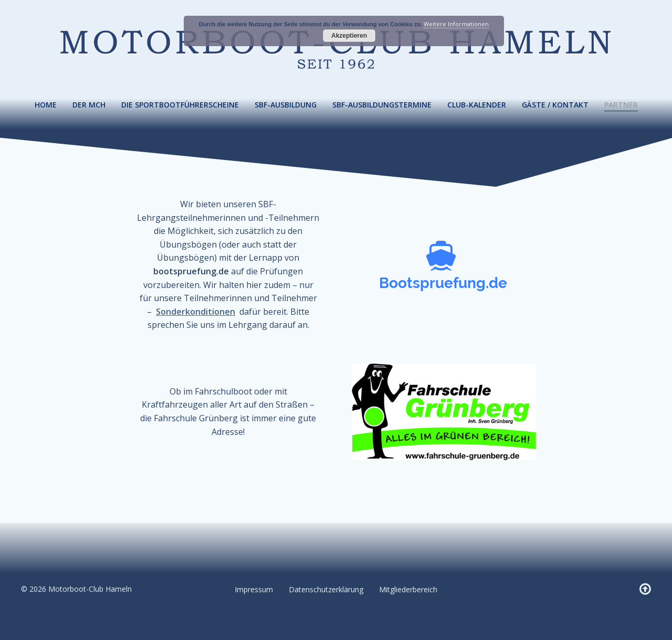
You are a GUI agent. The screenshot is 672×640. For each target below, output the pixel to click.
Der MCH (89, 105)
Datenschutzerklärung (326, 589)
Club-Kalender (477, 105)
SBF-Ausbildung (286, 105)
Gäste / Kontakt (555, 105)
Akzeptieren (349, 36)
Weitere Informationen (456, 24)
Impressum (254, 589)
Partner (621, 105)
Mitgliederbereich (408, 589)
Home (46, 105)
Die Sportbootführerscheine (180, 105)
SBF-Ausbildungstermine (382, 105)
